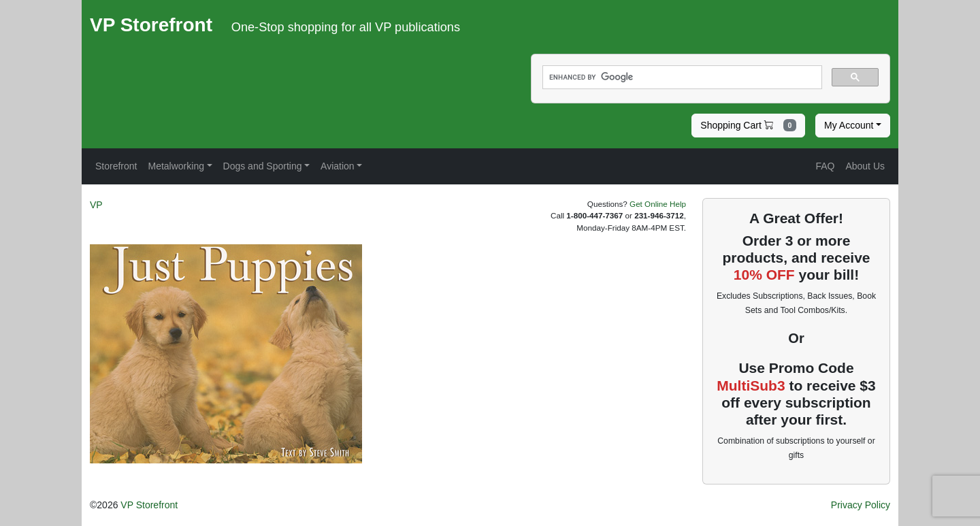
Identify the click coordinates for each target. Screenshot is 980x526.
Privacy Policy (861, 505)
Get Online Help (658, 204)
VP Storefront (149, 505)
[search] (681, 78)
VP (96, 205)
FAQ (825, 166)
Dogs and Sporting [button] (263, 166)
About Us (865, 166)
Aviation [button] (338, 166)
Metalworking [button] (176, 166)
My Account (849, 125)
